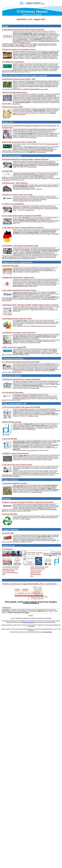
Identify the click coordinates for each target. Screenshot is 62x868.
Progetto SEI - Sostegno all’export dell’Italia (25, 173)
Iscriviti (15, 310)
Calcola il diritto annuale (8, 571)
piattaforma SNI (24, 399)
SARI (14, 271)
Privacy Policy (48, 632)
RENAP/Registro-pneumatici (31, 510)
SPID (32, 576)
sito (50, 618)
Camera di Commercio (29, 622)
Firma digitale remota (36, 574)
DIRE (4, 574)
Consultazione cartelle (8, 569)
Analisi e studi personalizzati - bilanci (39, 567)
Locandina (56, 234)
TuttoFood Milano (26, 249)
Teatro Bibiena (21, 42)
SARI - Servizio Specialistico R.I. (10, 572)
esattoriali (16, 569)
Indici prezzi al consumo (36, 571)
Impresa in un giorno (35, 572)
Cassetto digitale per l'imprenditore (11, 567)
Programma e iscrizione (33, 416)
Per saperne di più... (31, 46)
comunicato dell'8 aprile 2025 (20, 285)
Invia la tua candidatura (14, 476)
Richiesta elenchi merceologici (38, 569)
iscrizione (40, 492)
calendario (21, 201)
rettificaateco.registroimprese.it (49, 299)
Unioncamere (48, 269)
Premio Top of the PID (19, 441)
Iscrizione (49, 222)
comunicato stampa (16, 372)
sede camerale (7, 180)
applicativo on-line (41, 326)
